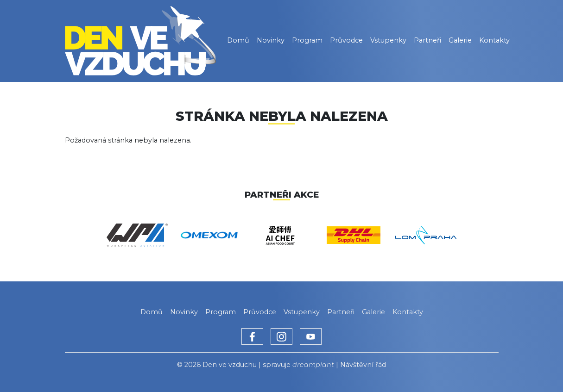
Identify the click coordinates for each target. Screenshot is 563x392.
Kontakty (494, 40)
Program (307, 40)
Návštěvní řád (363, 365)
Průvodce (346, 40)
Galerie (460, 40)
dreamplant (313, 365)
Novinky (271, 40)
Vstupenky (388, 40)
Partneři (427, 40)
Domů (238, 40)
